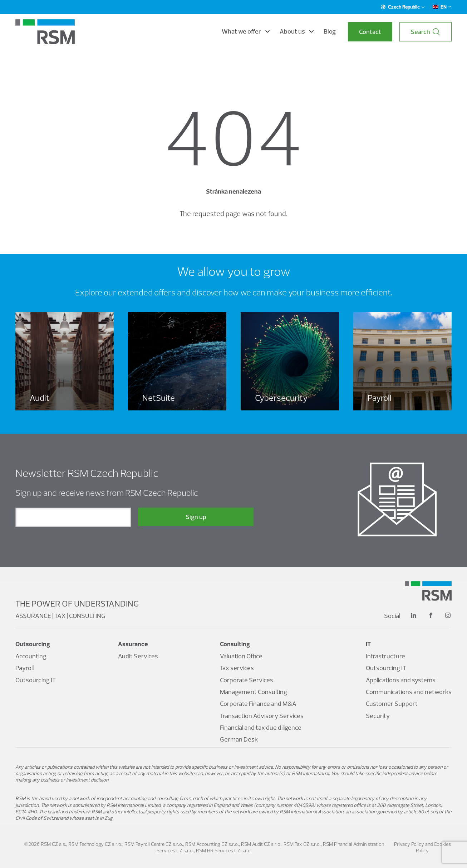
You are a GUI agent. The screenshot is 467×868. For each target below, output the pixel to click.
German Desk (239, 739)
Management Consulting (254, 692)
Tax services (237, 668)
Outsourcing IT (36, 680)
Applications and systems (401, 680)
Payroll (24, 668)
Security (378, 716)
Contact (370, 32)
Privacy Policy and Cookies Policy (422, 847)
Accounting (31, 656)
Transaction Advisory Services (262, 716)
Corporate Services (247, 680)
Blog (330, 31)
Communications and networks (409, 692)
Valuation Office (241, 656)
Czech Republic (403, 7)
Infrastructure (385, 656)
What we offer (246, 31)
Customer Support (392, 704)
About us (297, 31)
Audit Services (138, 656)
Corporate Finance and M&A (258, 704)
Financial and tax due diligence (261, 727)
